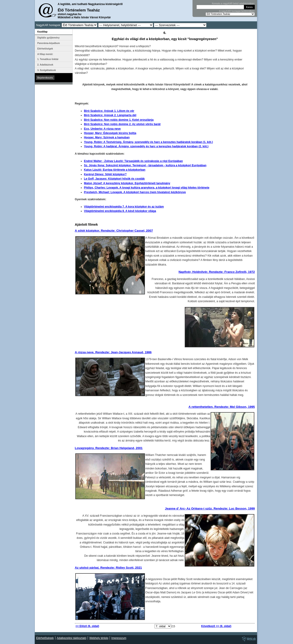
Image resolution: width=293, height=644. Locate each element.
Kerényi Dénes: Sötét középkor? (105, 174)
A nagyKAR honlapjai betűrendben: (237, 11)
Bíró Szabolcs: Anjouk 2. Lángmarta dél (110, 115)
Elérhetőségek (45, 49)
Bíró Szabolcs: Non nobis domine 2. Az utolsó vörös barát (122, 124)
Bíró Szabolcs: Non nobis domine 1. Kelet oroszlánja (119, 120)
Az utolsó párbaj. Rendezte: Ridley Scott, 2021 (108, 568)
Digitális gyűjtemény (48, 38)
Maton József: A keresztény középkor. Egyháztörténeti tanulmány (127, 183)
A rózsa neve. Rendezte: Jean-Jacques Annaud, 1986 (113, 352)
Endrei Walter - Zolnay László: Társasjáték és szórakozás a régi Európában (133, 161)
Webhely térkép (99, 638)
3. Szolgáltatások (47, 70)
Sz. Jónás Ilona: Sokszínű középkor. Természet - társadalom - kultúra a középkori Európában (145, 165)
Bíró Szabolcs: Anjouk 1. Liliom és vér (109, 111)
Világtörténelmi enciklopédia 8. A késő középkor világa (120, 211)
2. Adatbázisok (45, 65)
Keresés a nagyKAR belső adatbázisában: (233, 4)
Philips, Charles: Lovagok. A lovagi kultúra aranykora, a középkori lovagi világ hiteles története (147, 188)
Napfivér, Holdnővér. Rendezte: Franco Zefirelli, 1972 (217, 272)
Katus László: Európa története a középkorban (115, 170)
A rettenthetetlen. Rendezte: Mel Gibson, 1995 (222, 407)
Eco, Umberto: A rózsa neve (102, 129)
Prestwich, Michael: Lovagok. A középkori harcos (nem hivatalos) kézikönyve (135, 192)
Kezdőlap (42, 32)
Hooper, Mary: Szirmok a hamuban (107, 137)
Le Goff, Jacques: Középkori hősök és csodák (114, 179)
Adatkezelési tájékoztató (72, 638)
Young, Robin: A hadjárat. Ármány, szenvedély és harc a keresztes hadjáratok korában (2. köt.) (146, 146)
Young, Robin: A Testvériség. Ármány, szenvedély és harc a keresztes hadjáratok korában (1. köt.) (148, 142)
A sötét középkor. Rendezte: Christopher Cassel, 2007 (114, 231)
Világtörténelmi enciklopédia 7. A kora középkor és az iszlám (124, 207)
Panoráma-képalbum (49, 43)
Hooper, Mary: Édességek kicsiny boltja (110, 133)
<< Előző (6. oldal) (87, 626)
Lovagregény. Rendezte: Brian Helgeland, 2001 (109, 448)
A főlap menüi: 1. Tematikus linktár (48, 57)
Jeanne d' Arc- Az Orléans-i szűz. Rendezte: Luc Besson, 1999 (210, 508)
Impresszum (119, 638)
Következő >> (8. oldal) (216, 626)
